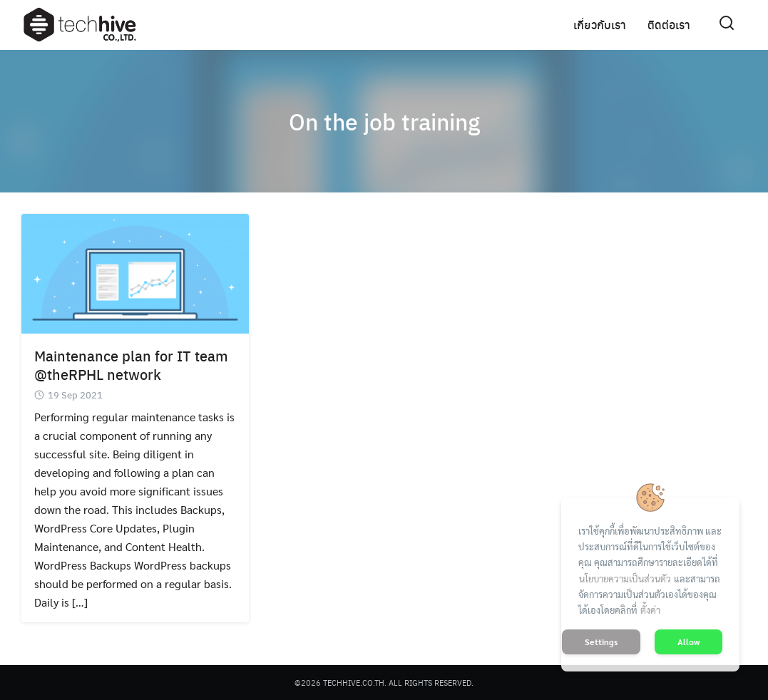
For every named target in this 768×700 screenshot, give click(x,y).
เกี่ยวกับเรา (600, 25)
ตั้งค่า (650, 610)
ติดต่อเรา (669, 25)
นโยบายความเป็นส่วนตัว (625, 578)
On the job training (384, 121)
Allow (688, 642)
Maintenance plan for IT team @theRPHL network (131, 365)
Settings (601, 642)
